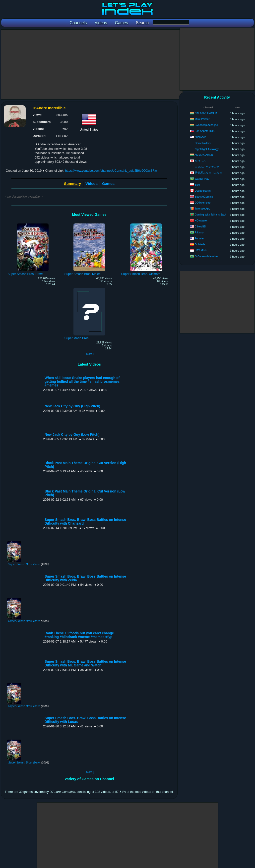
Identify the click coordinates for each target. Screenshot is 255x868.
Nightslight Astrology (207, 149)
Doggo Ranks (203, 191)
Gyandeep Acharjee (206, 125)
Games (108, 184)
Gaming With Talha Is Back (211, 215)
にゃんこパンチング (207, 167)
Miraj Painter (202, 119)
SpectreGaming (204, 197)
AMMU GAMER (204, 155)
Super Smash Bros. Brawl (24, 564)
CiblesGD (200, 226)
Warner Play (202, 179)
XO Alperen (201, 220)
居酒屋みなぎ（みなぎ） (210, 173)
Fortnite (199, 238)
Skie (197, 185)
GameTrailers (203, 143)
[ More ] (89, 354)
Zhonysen (201, 137)
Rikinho (199, 232)
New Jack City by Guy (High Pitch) (72, 406)
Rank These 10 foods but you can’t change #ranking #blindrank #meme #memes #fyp (79, 635)
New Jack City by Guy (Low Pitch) (72, 435)
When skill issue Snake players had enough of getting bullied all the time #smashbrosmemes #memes (82, 382)
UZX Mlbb (201, 250)
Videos (92, 184)
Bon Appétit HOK (205, 131)
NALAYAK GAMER (206, 113)
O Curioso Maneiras (206, 256)
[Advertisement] (92, 64)
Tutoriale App (202, 209)
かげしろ (200, 161)
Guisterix (200, 244)
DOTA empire (203, 203)
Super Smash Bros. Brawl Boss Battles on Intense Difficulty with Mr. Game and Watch (85, 663)
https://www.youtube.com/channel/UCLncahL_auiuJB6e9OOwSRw (111, 171)
